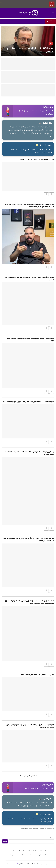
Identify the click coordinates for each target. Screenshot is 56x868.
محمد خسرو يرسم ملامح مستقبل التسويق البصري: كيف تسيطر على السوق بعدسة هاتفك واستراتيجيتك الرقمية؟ (29, 602)
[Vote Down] (46, 194)
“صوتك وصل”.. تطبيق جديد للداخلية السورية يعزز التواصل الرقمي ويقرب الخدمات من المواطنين (30, 726)
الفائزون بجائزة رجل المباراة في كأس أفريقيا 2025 (37, 675)
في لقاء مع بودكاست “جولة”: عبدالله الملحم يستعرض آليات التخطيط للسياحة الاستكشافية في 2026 (29, 540)
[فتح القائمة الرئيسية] (53, 13)
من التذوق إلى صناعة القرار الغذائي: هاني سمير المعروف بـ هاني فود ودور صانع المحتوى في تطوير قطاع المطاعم (29, 205)
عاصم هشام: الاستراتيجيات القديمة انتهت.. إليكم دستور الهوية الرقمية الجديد (30, 339)
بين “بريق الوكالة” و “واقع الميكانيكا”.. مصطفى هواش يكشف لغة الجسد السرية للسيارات (29, 453)
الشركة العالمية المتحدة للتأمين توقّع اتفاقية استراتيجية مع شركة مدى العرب (28, 402)
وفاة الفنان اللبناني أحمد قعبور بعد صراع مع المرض (37, 159)
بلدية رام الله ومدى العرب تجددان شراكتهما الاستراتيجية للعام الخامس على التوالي (29, 279)
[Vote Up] (52, 194)
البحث (52, 838)
